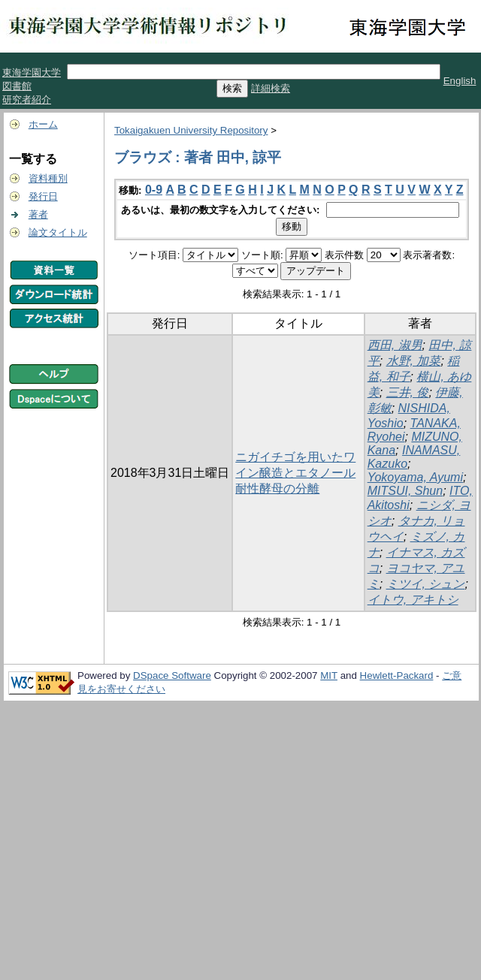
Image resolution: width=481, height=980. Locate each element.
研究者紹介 (27, 100)
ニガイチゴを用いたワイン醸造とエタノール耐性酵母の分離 (295, 473)
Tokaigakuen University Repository (191, 130)
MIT (329, 675)
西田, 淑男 (395, 345)
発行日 (43, 196)
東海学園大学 (32, 72)
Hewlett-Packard (397, 675)
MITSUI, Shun (405, 491)
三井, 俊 (408, 392)
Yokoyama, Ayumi (415, 477)
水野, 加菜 (414, 361)
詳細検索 (271, 88)
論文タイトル (58, 232)
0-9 (154, 190)
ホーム (43, 124)
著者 (38, 214)
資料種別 (48, 178)
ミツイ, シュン (426, 584)
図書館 (17, 86)
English (460, 81)
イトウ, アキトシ (413, 600)
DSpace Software (172, 675)
